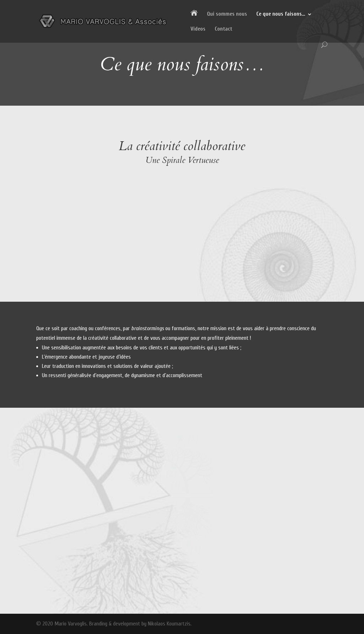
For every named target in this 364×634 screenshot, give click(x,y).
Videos (198, 29)
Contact (223, 29)
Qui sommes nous (227, 14)
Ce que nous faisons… (281, 14)
